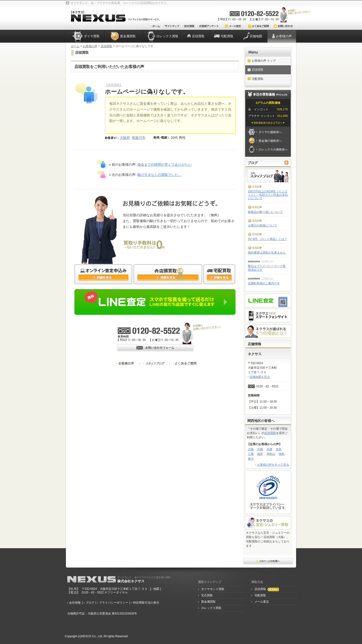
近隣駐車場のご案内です (264, 283)
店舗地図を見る (260, 377)
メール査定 (262, 602)
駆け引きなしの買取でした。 (159, 175)
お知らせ (268, 261)
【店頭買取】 (114, 85)
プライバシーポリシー (114, 603)
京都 (260, 449)
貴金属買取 (128, 36)
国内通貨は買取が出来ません (267, 253)
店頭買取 (198, 36)
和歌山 (271, 454)
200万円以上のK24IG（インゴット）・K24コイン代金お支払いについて (268, 195)
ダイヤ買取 (92, 36)
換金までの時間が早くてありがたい (165, 165)
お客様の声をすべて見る (273, 465)
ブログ (90, 603)
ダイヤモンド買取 (213, 589)
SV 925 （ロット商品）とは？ (268, 239)
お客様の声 (284, 36)
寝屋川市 (139, 138)
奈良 (279, 449)
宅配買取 (227, 36)
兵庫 (269, 449)
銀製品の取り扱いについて (265, 212)
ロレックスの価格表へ (273, 150)
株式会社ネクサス (144, 579)
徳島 (282, 454)
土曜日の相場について (262, 225)
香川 (251, 459)
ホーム (75, 46)
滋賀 (260, 454)
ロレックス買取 (167, 36)
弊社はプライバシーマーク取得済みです (267, 268)
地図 (157, 589)
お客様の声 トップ (264, 61)
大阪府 (125, 138)
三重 (251, 454)
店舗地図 (256, 36)
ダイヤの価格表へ (270, 132)
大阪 (251, 449)
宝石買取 (207, 595)
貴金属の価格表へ (270, 141)
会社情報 (75, 603)
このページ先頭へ (268, 562)
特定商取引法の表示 (146, 603)
